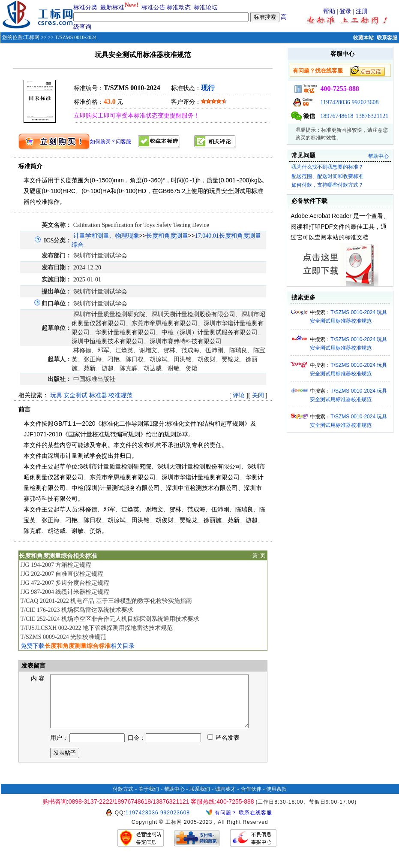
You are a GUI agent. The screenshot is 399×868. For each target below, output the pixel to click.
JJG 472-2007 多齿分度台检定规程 (65, 583)
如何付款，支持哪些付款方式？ (327, 185)
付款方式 (123, 799)
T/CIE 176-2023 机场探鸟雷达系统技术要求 (77, 610)
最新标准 (112, 8)
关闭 (258, 395)
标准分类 (85, 8)
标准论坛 (206, 8)
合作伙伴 (251, 799)
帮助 (329, 11)
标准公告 (153, 8)
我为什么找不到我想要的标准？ (327, 167)
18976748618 (337, 116)
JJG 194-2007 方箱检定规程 (56, 565)
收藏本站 (363, 38)
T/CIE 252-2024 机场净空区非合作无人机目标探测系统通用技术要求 (110, 619)
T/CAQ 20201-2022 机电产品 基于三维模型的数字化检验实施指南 (106, 601)
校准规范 (120, 395)
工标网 (32, 37)
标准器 (98, 395)
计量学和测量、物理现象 (106, 236)
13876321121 (372, 116)
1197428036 (335, 102)
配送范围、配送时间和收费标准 (327, 176)
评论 (239, 395)
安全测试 (75, 395)
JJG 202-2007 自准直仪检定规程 (62, 574)
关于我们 (149, 799)
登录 (345, 11)
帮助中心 (378, 156)
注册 (362, 11)
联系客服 (387, 38)
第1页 (259, 556)
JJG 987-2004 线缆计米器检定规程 (65, 592)
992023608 (365, 102)
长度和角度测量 (167, 236)
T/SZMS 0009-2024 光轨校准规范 (63, 637)
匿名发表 (224, 748)
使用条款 (276, 799)
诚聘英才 (225, 799)
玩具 (56, 395)
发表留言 (33, 666)
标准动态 (179, 8)
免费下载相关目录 (78, 646)
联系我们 (200, 799)
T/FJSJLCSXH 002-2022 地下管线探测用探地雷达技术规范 (96, 628)
